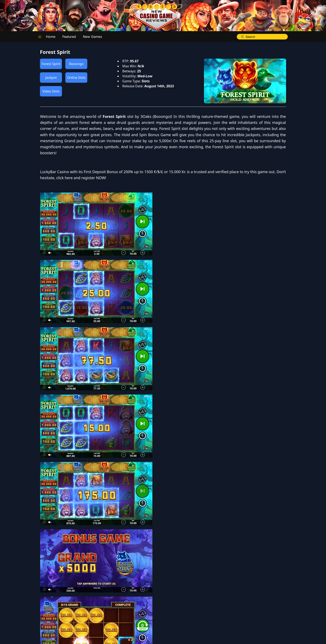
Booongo (76, 64)
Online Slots (76, 78)
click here (187, 220)
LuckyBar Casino (178, 208)
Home (51, 37)
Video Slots (51, 91)
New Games (92, 37)
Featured (69, 37)
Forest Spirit (51, 64)
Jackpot (51, 78)
